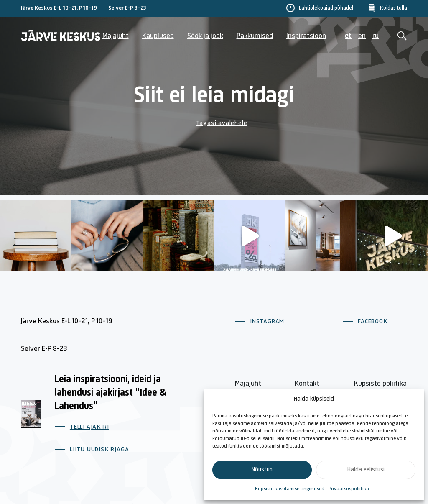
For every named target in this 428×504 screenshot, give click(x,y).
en (362, 36)
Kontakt (307, 384)
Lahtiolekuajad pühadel (326, 8)
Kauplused (158, 36)
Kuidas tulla (394, 8)
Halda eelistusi (366, 470)
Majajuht (116, 36)
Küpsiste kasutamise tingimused (290, 489)
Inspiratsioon (306, 36)
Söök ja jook (205, 36)
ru (376, 36)
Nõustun (262, 470)
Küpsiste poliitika (380, 384)
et (348, 36)
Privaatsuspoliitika (349, 489)
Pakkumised (255, 36)
